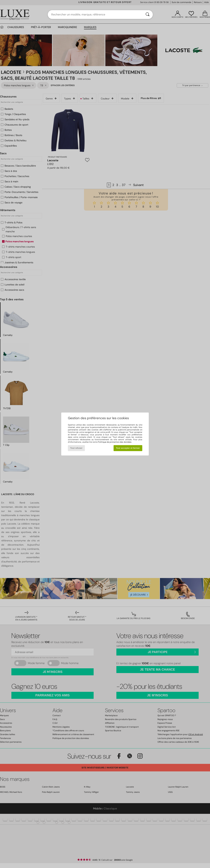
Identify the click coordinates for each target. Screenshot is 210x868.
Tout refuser (76, 448)
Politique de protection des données (115, 442)
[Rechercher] (148, 15)
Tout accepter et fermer (128, 448)
